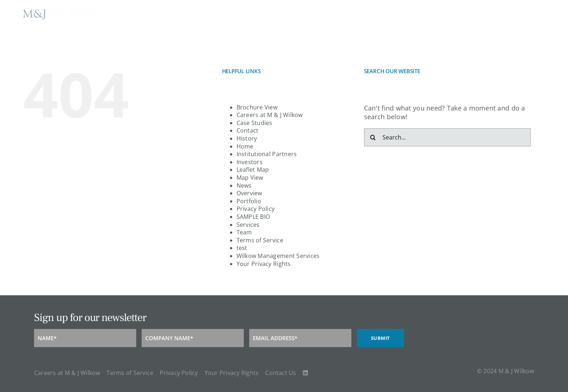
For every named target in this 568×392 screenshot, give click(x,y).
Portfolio (249, 201)
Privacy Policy (256, 209)
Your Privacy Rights (264, 264)
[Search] (373, 137)
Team (244, 232)
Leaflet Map (253, 170)
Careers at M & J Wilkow (270, 115)
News (244, 185)
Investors (250, 162)
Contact (248, 130)
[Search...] (447, 137)
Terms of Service (260, 240)
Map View (250, 178)
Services (248, 225)
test (242, 248)
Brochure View (257, 107)
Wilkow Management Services (278, 256)
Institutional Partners (267, 154)
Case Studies (254, 123)
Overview (249, 193)
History (247, 138)
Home (245, 146)
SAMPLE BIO (253, 217)
